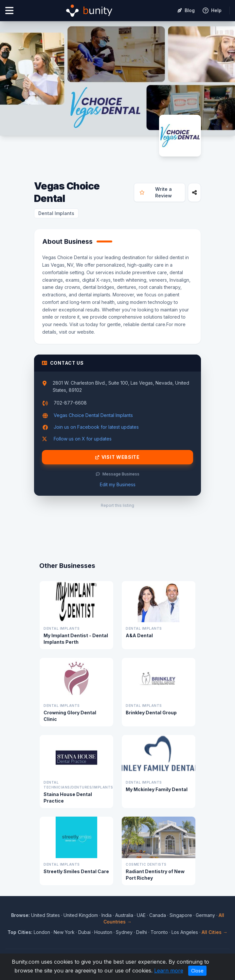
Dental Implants (56, 213)
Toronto (159, 932)
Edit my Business (118, 484)
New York (64, 932)
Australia (124, 915)
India (107, 915)
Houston (103, 932)
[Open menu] (9, 11)
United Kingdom (81, 915)
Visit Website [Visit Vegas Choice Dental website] (117, 457)
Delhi (142, 932)
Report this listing (117, 505)
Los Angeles (185, 932)
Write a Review (156, 192)
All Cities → (215, 932)
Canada (158, 915)
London (42, 932)
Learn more (169, 971)
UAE (141, 915)
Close (197, 971)
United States (45, 915)
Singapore (181, 915)
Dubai (84, 932)
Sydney (124, 932)
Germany (205, 915)
